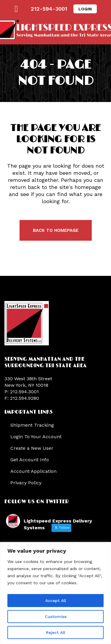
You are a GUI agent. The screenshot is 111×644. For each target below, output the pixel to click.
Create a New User (32, 448)
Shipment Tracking (32, 425)
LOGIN (85, 9)
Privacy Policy (26, 483)
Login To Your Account (36, 437)
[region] (55, 593)
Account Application (33, 471)
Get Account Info (30, 460)
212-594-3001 (49, 9)
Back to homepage (56, 230)
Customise (56, 617)
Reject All (55, 632)
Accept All (56, 601)
